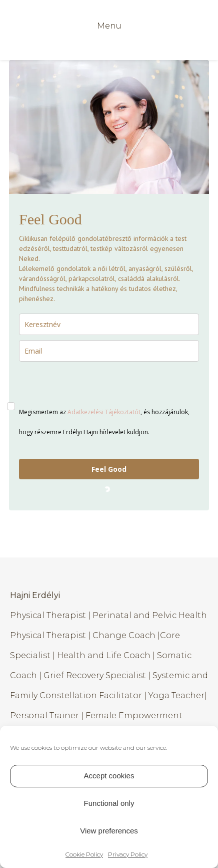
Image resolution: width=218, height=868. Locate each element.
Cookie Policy (84, 854)
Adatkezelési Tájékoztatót (104, 412)
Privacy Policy (128, 854)
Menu (109, 26)
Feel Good (109, 469)
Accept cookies (109, 776)
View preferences (109, 831)
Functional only (109, 803)
